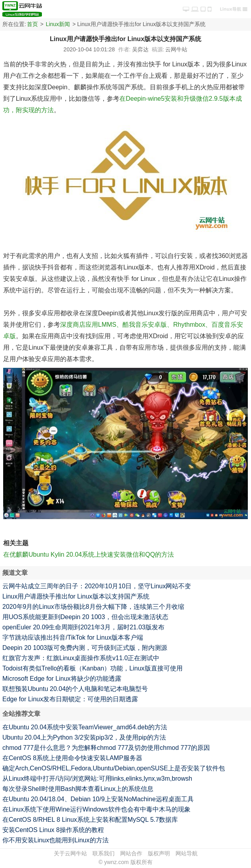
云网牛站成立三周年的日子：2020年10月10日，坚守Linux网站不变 (97, 586)
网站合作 (131, 853)
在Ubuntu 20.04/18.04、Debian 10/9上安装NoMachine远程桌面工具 (98, 799)
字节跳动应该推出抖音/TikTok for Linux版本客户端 (73, 637)
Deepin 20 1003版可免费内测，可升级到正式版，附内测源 (85, 648)
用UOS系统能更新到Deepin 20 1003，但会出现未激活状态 (85, 617)
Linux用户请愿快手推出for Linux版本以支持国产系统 (76, 596)
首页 (32, 24)
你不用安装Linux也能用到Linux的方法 (56, 840)
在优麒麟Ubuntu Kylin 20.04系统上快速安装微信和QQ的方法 (89, 555)
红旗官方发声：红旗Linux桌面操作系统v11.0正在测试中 (81, 658)
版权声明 (159, 853)
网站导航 (187, 853)
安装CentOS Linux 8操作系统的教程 (53, 830)
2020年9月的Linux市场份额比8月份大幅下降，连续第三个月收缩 (93, 607)
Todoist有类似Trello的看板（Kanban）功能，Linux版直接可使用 (92, 668)
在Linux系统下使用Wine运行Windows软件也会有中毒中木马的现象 (96, 809)
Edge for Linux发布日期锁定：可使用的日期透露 (70, 699)
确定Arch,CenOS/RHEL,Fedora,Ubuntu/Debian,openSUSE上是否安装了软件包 (114, 768)
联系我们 (104, 853)
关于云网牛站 (70, 853)
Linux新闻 (58, 24)
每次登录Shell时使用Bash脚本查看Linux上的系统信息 (78, 789)
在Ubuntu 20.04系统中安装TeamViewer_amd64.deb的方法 (85, 727)
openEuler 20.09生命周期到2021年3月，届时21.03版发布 (83, 627)
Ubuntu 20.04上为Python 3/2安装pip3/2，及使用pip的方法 (84, 737)
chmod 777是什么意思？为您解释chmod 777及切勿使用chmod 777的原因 (106, 748)
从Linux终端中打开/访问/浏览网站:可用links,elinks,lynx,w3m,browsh (97, 779)
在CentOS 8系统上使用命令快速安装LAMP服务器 (72, 758)
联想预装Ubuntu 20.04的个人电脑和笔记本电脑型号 (75, 689)
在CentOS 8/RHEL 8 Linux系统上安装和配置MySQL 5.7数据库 (90, 820)
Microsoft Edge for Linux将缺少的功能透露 (62, 679)
